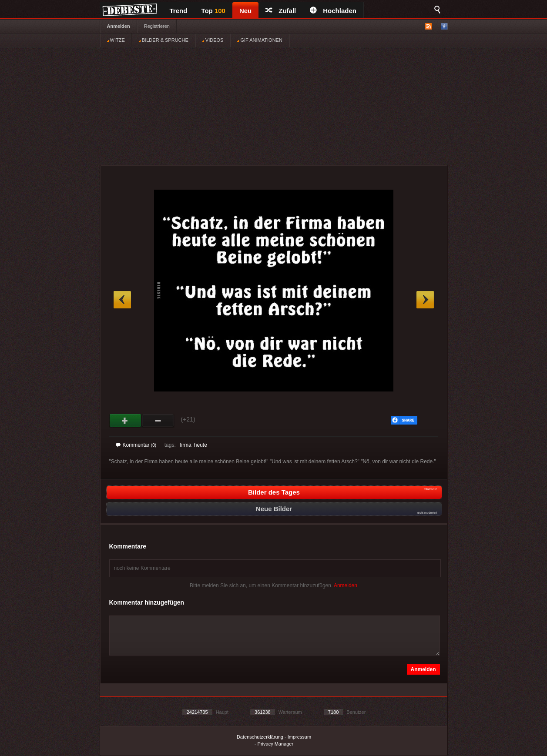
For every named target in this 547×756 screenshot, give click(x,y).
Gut (126, 421)
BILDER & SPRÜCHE (164, 40)
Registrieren (157, 26)
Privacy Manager (276, 744)
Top (213, 11)
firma (186, 445)
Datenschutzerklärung (260, 737)
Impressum (299, 737)
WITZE (116, 40)
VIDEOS (213, 40)
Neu (245, 11)
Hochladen (333, 11)
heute (201, 445)
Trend (179, 11)
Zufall (281, 11)
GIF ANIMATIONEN (260, 40)
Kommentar (136, 445)
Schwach (158, 421)
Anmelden (119, 26)
